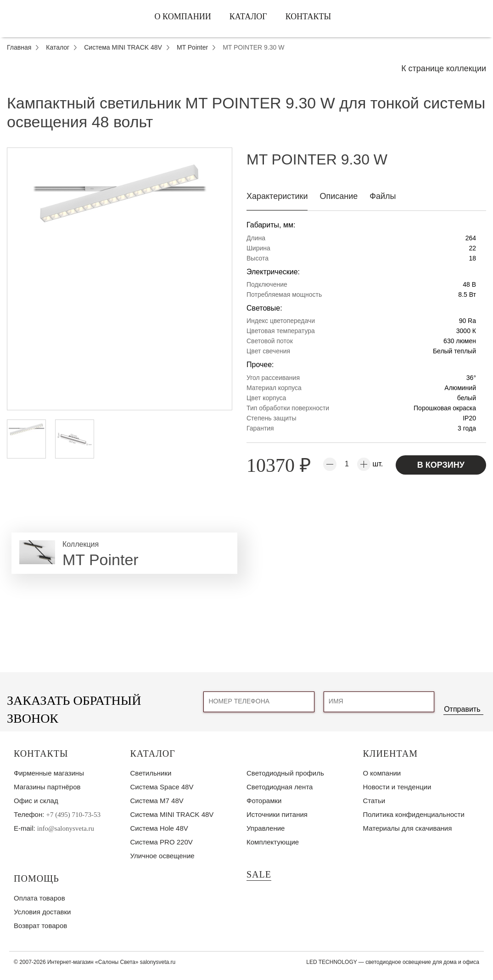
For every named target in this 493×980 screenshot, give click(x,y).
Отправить (462, 709)
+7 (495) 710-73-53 (73, 815)
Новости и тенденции (397, 787)
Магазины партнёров (47, 787)
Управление (266, 828)
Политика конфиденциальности (414, 814)
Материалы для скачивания (408, 828)
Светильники (151, 773)
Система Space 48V (162, 787)
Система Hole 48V (159, 828)
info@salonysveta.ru (66, 828)
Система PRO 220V (162, 842)
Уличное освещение (162, 856)
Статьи (374, 801)
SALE (259, 874)
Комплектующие (273, 842)
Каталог (248, 17)
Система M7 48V (157, 801)
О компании (183, 17)
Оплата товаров (39, 898)
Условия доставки (42, 912)
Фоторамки (264, 801)
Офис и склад (36, 801)
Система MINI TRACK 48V (172, 814)
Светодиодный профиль (285, 773)
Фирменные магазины (49, 773)
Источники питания (277, 814)
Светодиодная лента (280, 787)
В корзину (441, 465)
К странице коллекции (444, 68)
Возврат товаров (40, 926)
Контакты (308, 17)
